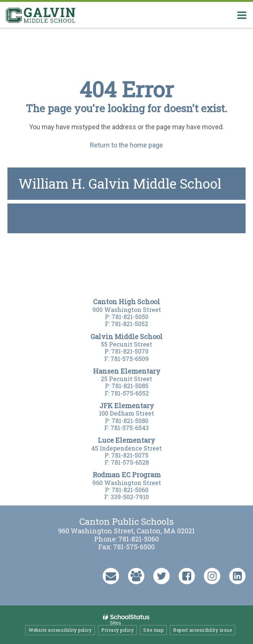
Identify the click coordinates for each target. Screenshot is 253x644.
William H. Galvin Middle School (120, 183)
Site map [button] (153, 630)
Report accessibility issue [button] (202, 630)
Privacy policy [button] (117, 630)
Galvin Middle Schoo (125, 336)
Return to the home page (126, 145)
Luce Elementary (126, 440)
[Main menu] (242, 15)
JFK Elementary (127, 406)
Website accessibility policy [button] (60, 630)
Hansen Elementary (127, 371)
